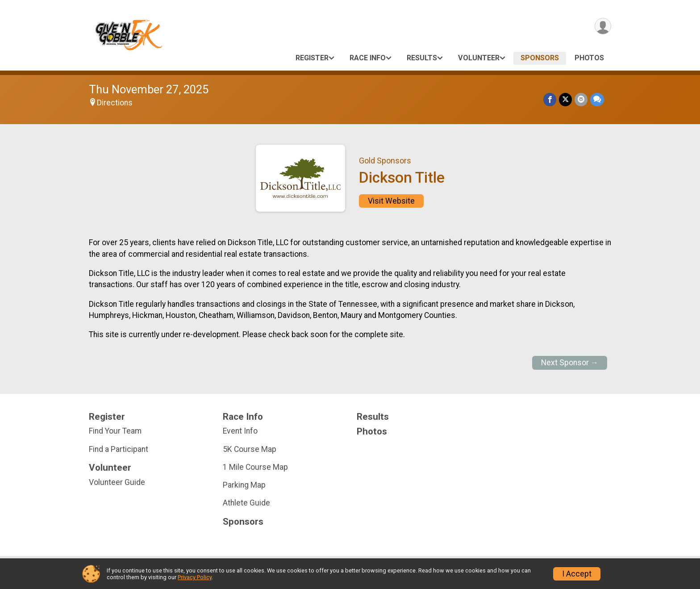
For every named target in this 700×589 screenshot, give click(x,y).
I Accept (577, 574)
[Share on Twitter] (565, 99)
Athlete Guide (246, 503)
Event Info (240, 431)
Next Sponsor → (570, 363)
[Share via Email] (581, 99)
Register (312, 58)
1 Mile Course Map (255, 467)
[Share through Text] (597, 99)
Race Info (368, 58)
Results (422, 58)
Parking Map (244, 485)
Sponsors (540, 58)
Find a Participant (119, 449)
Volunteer (479, 58)
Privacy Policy (195, 577)
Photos (589, 58)
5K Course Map (250, 449)
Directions (115, 103)
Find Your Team (115, 431)
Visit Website (391, 201)
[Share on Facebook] (550, 99)
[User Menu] (603, 26)
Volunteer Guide (117, 482)
